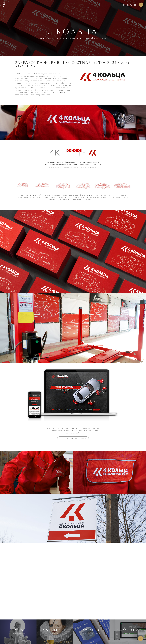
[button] (141, 5)
